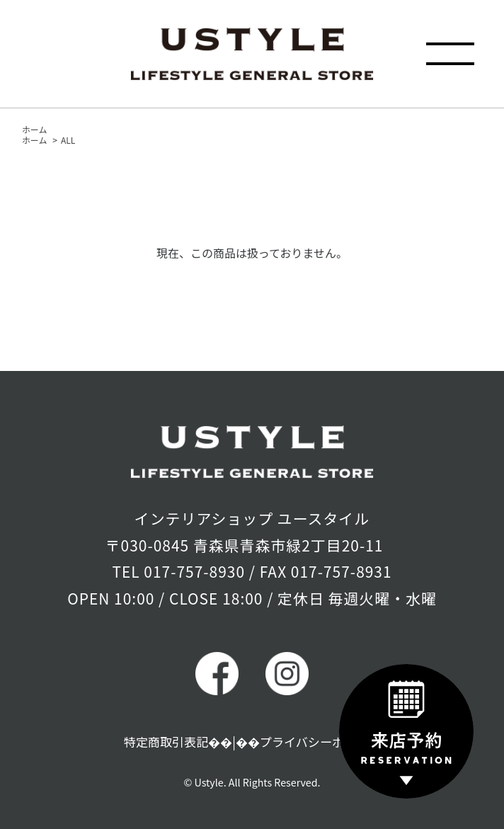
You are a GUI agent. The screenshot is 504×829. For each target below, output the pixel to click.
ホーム (35, 129)
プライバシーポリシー (320, 742)
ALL (68, 140)
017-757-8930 (194, 571)
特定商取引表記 (166, 742)
